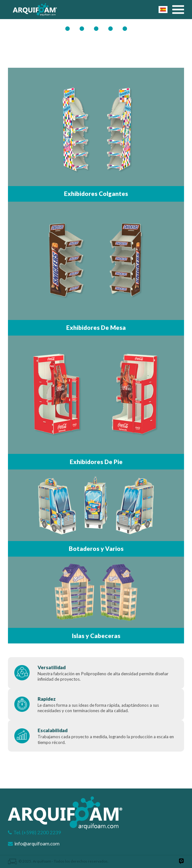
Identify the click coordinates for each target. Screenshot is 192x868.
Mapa (129, 27)
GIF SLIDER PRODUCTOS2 (72, 27)
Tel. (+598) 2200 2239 (37, 832)
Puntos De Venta (101, 27)
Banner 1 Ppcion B (86, 27)
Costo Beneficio (115, 27)
